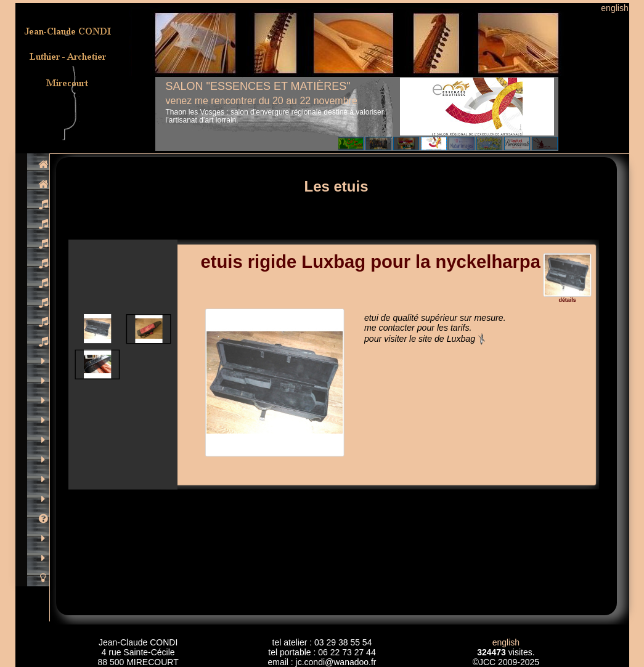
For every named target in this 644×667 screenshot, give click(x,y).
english (614, 8)
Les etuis (336, 186)
